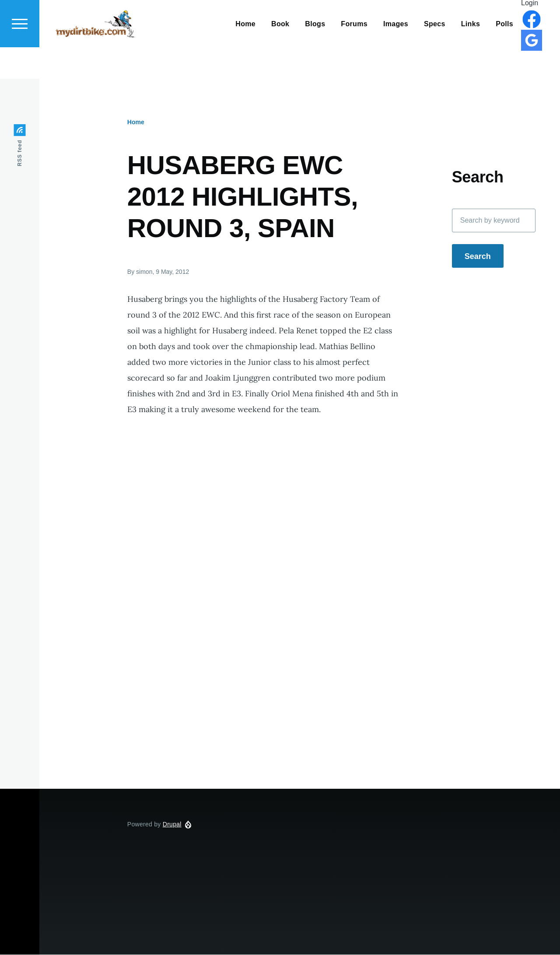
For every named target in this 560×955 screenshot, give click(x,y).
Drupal (172, 825)
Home (136, 122)
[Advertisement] (300, 701)
